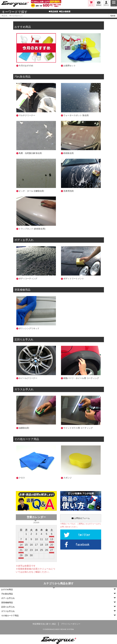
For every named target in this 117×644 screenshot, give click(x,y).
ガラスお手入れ (58, 611)
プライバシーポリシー (71, 624)
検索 (113, 16)
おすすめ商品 (58, 589)
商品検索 (53, 12)
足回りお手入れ (58, 607)
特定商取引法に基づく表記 (44, 624)
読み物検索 (65, 12)
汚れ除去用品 (58, 594)
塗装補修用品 (58, 602)
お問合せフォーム (81, 518)
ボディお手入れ (58, 598)
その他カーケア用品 (58, 615)
